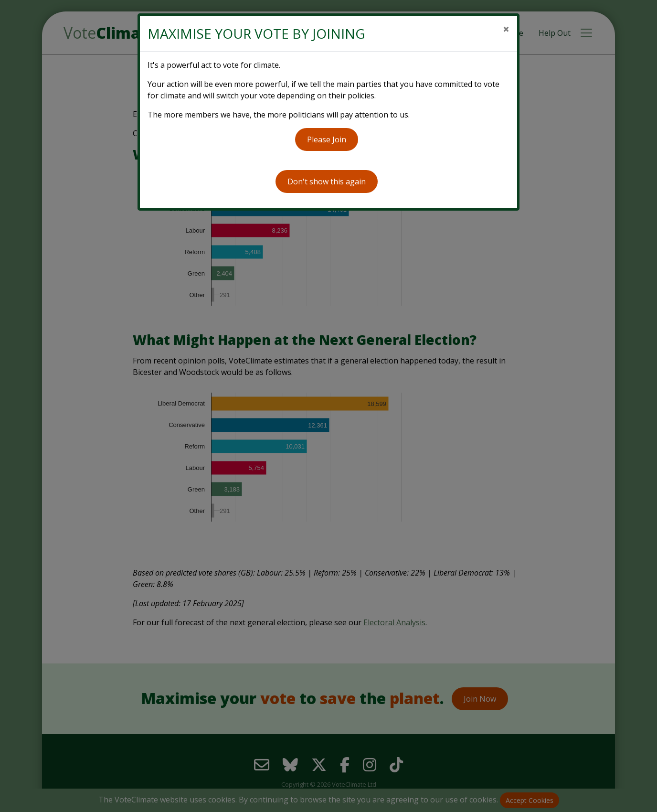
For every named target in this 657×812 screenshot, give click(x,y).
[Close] (506, 29)
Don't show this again (327, 182)
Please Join (327, 139)
